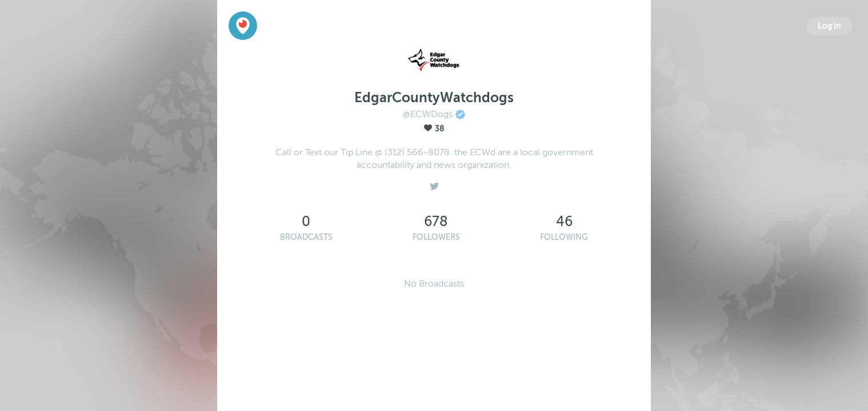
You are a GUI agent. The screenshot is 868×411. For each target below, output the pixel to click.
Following (564, 237)
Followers (436, 237)
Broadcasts (306, 237)
